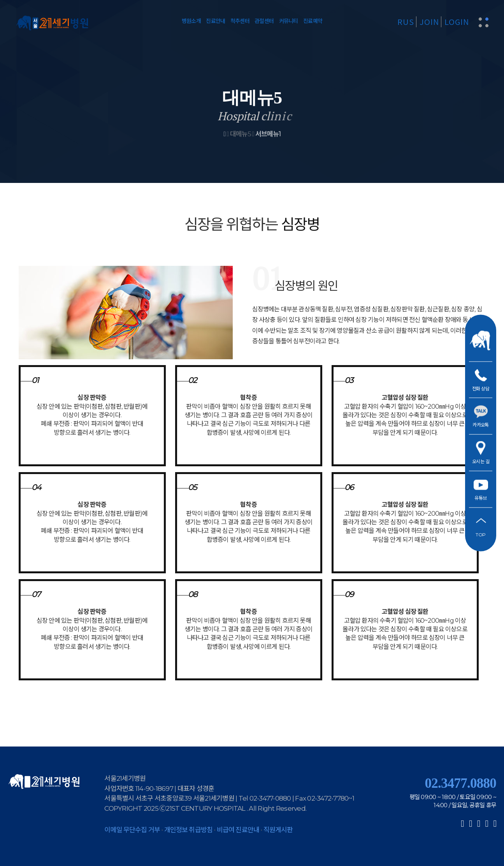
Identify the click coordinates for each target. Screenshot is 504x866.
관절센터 (264, 21)
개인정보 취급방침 (188, 830)
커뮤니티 (289, 21)
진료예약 (313, 21)
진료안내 (215, 21)
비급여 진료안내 (238, 830)
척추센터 (240, 21)
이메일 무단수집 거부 (132, 830)
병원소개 (191, 21)
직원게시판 (278, 830)
